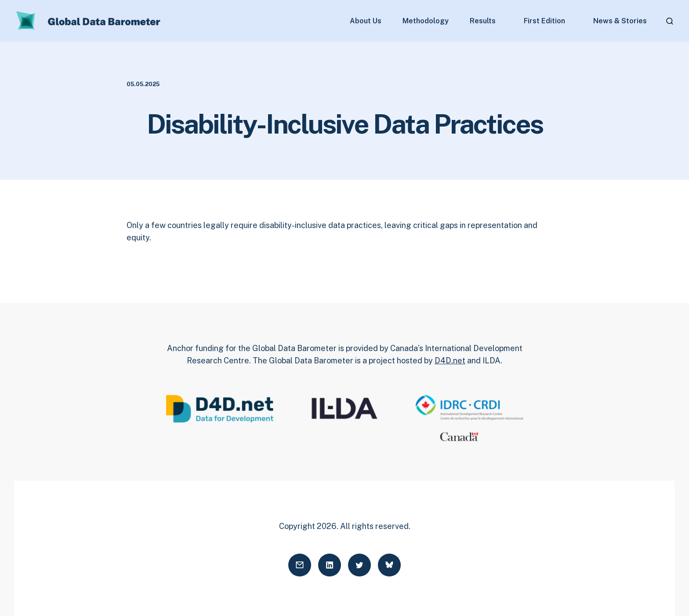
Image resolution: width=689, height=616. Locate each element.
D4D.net (450, 361)
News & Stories (620, 21)
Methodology (426, 21)
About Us (366, 21)
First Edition (544, 21)
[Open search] (670, 21)
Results (483, 21)
